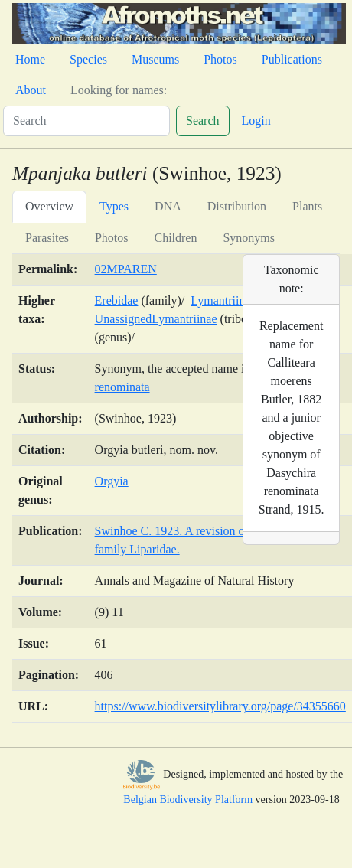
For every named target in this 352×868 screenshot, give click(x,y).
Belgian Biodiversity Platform (188, 799)
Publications (292, 59)
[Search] (86, 121)
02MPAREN (126, 269)
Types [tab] (114, 206)
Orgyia (112, 481)
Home (30, 59)
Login (256, 121)
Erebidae (117, 300)
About (31, 90)
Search (203, 121)
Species (88, 59)
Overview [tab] (49, 206)
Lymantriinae (223, 300)
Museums (155, 59)
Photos (220, 59)
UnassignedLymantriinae (156, 319)
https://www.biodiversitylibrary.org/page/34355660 (220, 706)
